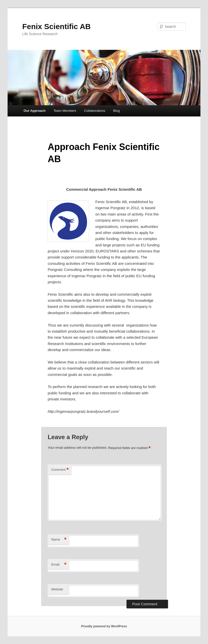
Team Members (65, 111)
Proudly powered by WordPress (104, 626)
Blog (116, 111)
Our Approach (35, 111)
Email (59, 565)
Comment (60, 470)
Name (59, 540)
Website (57, 589)
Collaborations (95, 111)
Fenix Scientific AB (57, 26)
